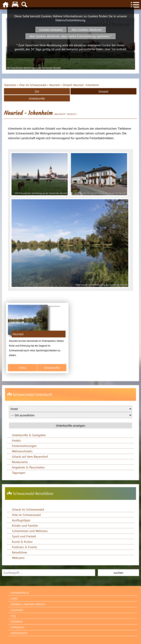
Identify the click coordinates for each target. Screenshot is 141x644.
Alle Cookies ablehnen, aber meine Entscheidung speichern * (70, 36)
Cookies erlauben (51, 30)
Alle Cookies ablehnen (87, 30)
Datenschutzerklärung (70, 20)
